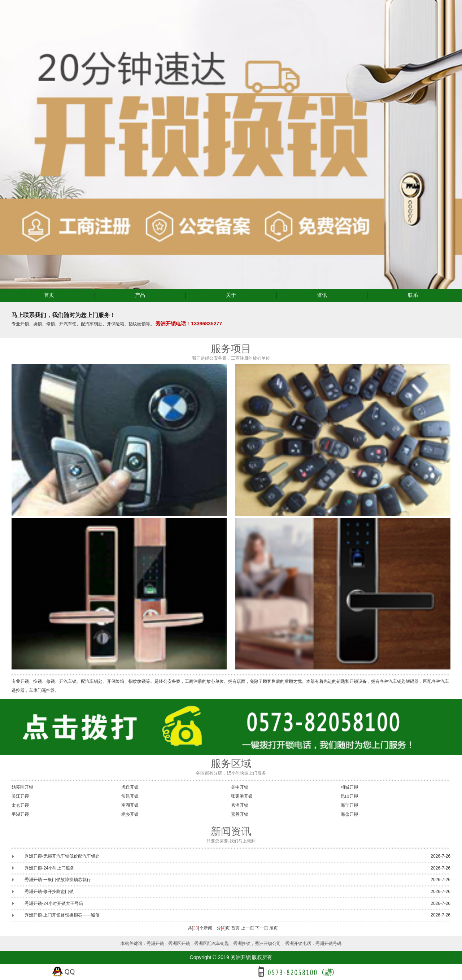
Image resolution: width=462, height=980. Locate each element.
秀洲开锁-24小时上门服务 (49, 868)
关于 (231, 295)
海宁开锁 (349, 805)
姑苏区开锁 (22, 787)
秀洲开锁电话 (298, 944)
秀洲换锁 (242, 944)
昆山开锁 (349, 796)
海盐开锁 (349, 814)
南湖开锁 (130, 805)
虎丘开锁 (130, 787)
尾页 (274, 928)
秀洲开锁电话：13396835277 (189, 324)
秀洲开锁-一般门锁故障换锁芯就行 (58, 880)
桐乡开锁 (130, 814)
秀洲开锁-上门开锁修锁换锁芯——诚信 (62, 915)
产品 (140, 295)
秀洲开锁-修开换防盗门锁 (49, 892)
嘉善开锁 (240, 814)
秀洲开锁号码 (328, 944)
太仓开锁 (20, 805)
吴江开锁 (20, 796)
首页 (49, 295)
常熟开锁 (130, 796)
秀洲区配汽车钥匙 (212, 944)
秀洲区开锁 (179, 944)
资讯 (322, 295)
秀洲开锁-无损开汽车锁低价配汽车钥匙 (62, 856)
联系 (413, 295)
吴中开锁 (240, 787)
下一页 (262, 928)
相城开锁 (349, 787)
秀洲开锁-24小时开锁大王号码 (54, 903)
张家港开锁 (242, 796)
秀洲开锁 (240, 805)
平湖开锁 (20, 814)
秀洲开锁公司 (268, 944)
